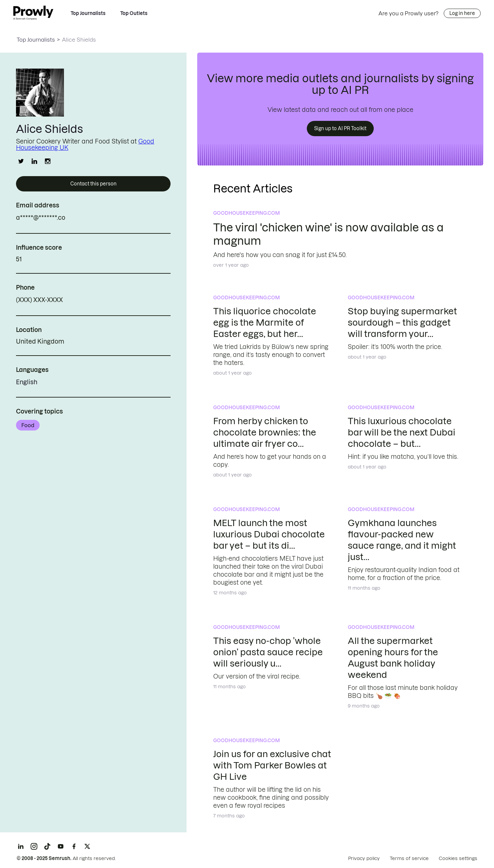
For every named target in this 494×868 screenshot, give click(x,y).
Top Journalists (88, 13)
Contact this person (93, 184)
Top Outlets (134, 13)
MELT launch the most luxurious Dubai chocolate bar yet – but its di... (269, 534)
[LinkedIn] (21, 846)
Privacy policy (364, 858)
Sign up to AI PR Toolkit (340, 129)
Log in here (462, 13)
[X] (87, 846)
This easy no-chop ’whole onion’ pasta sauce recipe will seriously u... (268, 652)
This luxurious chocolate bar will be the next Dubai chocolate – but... (402, 432)
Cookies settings (458, 858)
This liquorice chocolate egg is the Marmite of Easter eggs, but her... (265, 322)
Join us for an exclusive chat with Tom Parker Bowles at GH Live (272, 765)
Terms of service (409, 858)
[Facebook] (74, 846)
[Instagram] (34, 846)
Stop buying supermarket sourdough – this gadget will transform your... (402, 322)
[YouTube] (61, 846)
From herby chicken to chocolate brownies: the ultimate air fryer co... (265, 432)
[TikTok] (47, 846)
